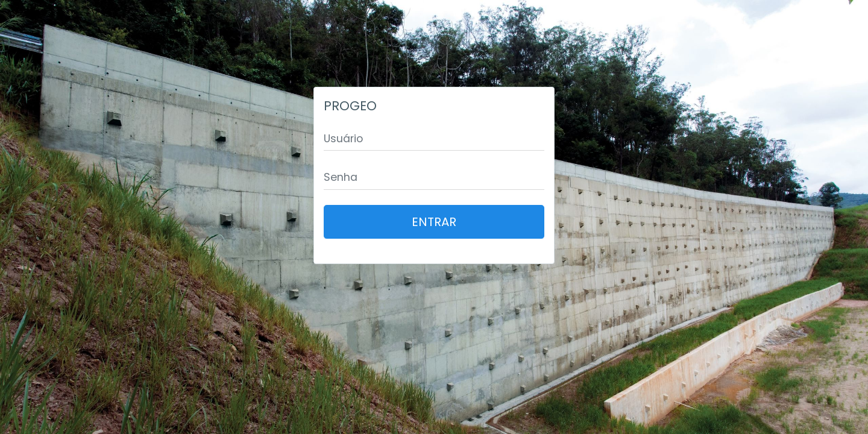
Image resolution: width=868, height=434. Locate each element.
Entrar (434, 222)
